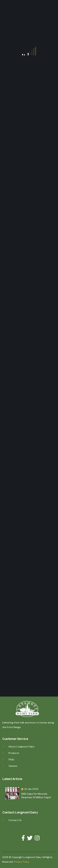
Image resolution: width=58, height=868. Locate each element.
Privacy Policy (22, 862)
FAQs (11, 759)
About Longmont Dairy (21, 747)
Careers (13, 766)
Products (14, 753)
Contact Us (15, 820)
